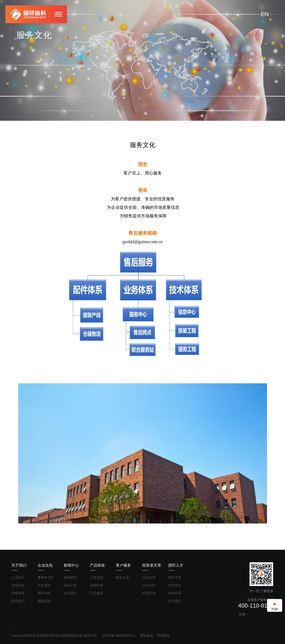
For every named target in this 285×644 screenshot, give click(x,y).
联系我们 (18, 601)
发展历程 (18, 585)
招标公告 (70, 585)
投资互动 (149, 593)
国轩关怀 (44, 593)
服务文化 (123, 577)
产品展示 (96, 593)
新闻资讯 (70, 577)
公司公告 (149, 585)
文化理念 (44, 585)
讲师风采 (175, 593)
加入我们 (175, 601)
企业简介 (18, 577)
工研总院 (96, 577)
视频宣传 (44, 601)
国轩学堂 (175, 577)
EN (265, 14)
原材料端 (96, 585)
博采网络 (163, 635)
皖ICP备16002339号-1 (119, 635)
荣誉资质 (18, 593)
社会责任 (70, 593)
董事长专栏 (46, 577)
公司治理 (149, 577)
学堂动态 (175, 585)
